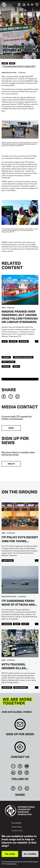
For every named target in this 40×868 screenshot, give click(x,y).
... (37, 341)
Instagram (20, 773)
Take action (32, 5)
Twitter (13, 766)
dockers (6, 357)
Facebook (20, 766)
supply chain (8, 560)
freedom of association (23, 357)
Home (5, 63)
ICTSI (5, 341)
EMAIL (11, 428)
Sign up (11, 464)
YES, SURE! (10, 854)
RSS (27, 773)
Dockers (13, 341)
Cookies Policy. (12, 864)
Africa (16, 366)
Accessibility (16, 823)
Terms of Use (17, 827)
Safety (25, 624)
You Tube (27, 766)
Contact (20, 748)
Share (9, 390)
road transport (21, 687)
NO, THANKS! (30, 854)
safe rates (7, 687)
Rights (17, 624)
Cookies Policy (17, 831)
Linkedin (13, 773)
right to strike (8, 362)
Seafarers (24, 341)
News (12, 63)
